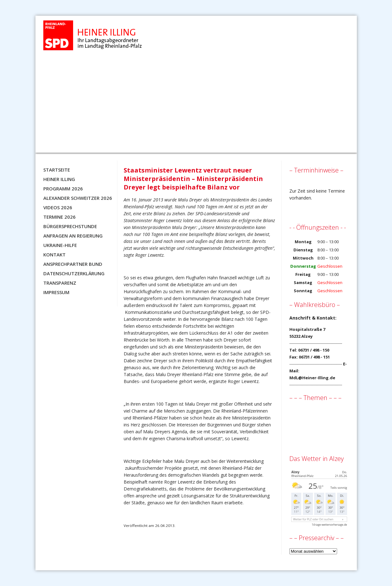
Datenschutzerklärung (74, 273)
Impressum (56, 292)
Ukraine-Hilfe (60, 245)
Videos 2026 (58, 207)
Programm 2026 (63, 189)
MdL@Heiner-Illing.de (312, 378)
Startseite (57, 170)
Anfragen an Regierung (73, 236)
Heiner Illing (59, 179)
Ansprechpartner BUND (73, 264)
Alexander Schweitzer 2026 (78, 198)
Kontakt (54, 255)
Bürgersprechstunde (70, 226)
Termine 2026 (59, 217)
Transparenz (60, 283)
